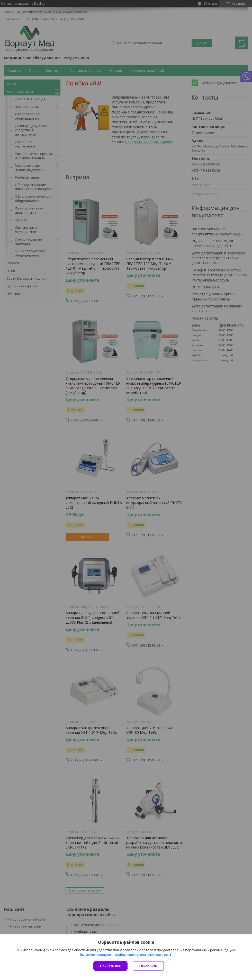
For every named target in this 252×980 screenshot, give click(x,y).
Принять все (110, 966)
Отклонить (148, 966)
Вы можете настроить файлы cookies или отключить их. (124, 955)
